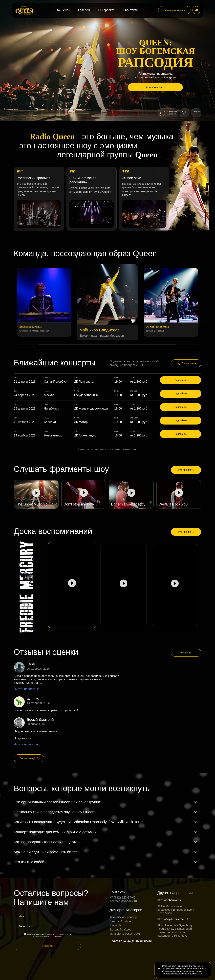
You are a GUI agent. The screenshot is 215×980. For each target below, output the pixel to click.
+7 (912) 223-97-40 (123, 898)
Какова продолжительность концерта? (47, 842)
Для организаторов (126, 910)
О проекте (107, 10)
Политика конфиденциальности (131, 941)
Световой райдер (121, 921)
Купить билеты (186, 470)
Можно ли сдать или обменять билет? (46, 852)
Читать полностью (27, 689)
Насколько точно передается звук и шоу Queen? (55, 812)
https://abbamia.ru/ (169, 900)
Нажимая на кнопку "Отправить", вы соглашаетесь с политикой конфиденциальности (47, 935)
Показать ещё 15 (29, 758)
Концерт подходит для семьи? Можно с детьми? (55, 832)
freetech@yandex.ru (123, 901)
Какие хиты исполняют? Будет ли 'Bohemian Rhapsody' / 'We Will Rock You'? (78, 822)
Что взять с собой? (30, 862)
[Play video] (36, 494)
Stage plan (116, 925)
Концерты (63, 10)
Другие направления (175, 893)
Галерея (84, 10)
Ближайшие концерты (175, 10)
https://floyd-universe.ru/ (173, 919)
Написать (186, 653)
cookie (200, 966)
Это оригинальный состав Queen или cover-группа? (58, 802)
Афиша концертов (155, 87)
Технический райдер (123, 917)
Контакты (132, 10)
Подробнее (181, 380)
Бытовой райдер (120, 930)
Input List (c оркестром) (125, 934)
